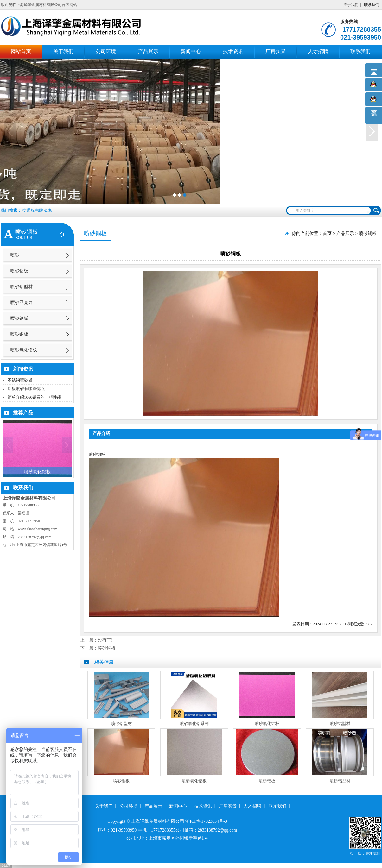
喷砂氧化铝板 (24, 350)
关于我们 (351, 5)
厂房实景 (276, 51)
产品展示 (148, 51)
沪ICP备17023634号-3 (206, 821)
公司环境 (106, 51)
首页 (327, 233)
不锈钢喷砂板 (20, 380)
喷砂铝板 (19, 271)
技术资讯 (233, 51)
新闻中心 (191, 51)
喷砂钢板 (19, 318)
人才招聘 (318, 51)
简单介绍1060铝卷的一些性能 (34, 397)
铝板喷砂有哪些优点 (26, 389)
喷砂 (15, 255)
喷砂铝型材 (22, 287)
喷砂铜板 (19, 334)
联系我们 (360, 51)
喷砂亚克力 (22, 302)
